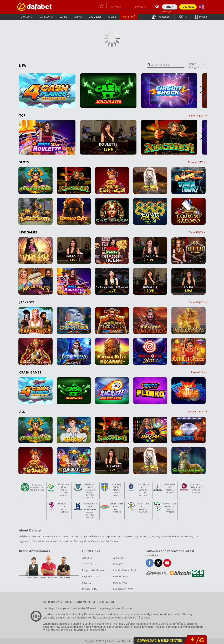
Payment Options (92, 576)
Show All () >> (198, 116)
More (126, 17)
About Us (87, 558)
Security (87, 583)
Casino (63, 17)
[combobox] (166, 65)
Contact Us (119, 564)
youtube (167, 563)
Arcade (112, 17)
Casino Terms (121, 576)
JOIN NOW (188, 7)
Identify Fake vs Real (125, 570)
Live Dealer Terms (123, 589)
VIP (186, 17)
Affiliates (118, 558)
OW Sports (27, 17)
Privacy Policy (90, 589)
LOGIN (170, 7)
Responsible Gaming (94, 570)
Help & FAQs (120, 583)
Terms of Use (90, 564)
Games (78, 17)
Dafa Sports (46, 17)
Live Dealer (95, 17)
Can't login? (167, 12)
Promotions (164, 17)
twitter (158, 563)
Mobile (203, 17)
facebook (150, 563)
